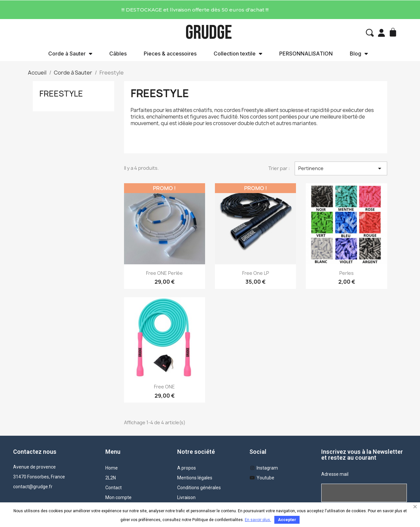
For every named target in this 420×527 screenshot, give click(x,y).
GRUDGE (209, 33)
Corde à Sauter (70, 54)
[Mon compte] (381, 33)
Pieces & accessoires (170, 54)
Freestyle (61, 94)
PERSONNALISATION (306, 54)
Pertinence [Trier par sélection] (341, 168)
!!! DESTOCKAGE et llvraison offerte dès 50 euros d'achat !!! (136, 10)
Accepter (287, 520)
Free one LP (256, 273)
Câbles (118, 54)
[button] (370, 33)
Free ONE (164, 387)
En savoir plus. (258, 520)
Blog (359, 54)
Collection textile (238, 54)
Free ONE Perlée (164, 273)
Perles (346, 273)
